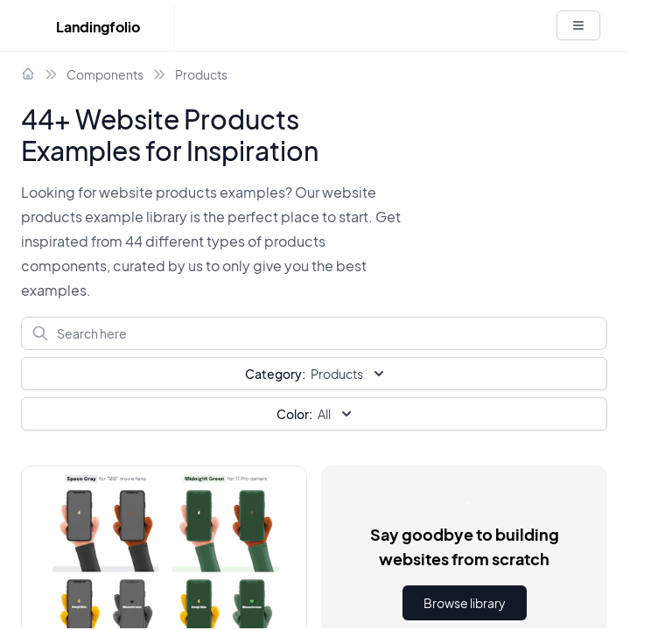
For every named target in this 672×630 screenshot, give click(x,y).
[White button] (578, 25)
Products (201, 74)
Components (105, 74)
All (316, 414)
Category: (275, 374)
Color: (294, 414)
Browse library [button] (465, 603)
